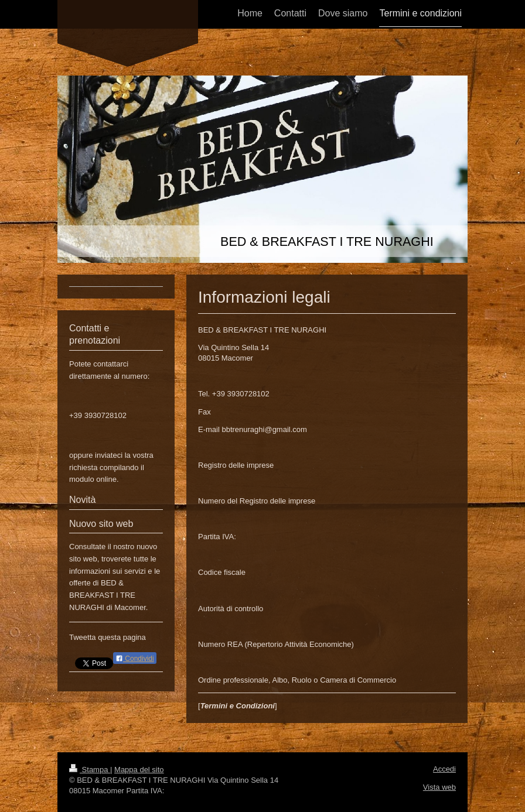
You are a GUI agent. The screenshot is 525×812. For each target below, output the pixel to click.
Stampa (90, 770)
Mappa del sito (139, 770)
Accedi (444, 769)
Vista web (439, 787)
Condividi (135, 659)
